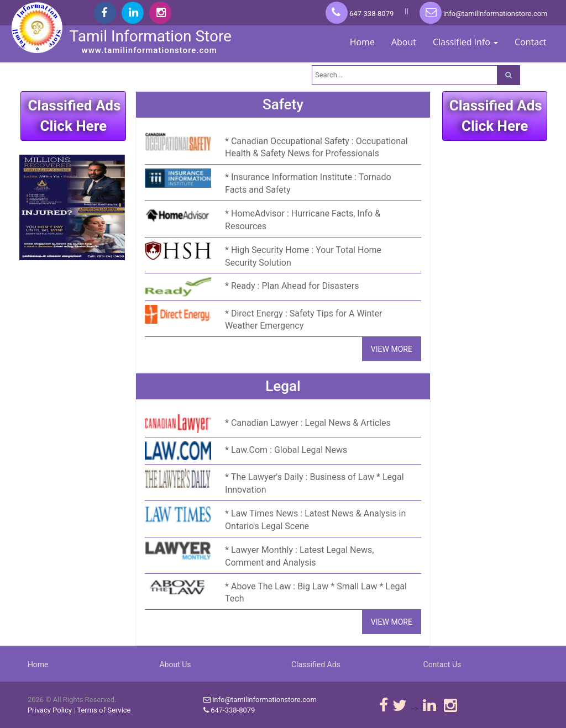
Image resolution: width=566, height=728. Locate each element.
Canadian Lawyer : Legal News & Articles (311, 423)
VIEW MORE (392, 349)
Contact (530, 42)
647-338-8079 (360, 14)
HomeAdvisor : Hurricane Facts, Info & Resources (303, 220)
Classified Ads (316, 664)
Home (362, 42)
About (404, 42)
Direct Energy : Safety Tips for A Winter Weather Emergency (303, 320)
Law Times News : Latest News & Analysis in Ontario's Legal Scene (315, 520)
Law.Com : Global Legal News (289, 450)
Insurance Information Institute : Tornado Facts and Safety (308, 183)
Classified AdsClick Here (74, 116)
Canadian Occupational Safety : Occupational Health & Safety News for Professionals (316, 147)
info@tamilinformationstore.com (484, 14)
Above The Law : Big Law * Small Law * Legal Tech (316, 593)
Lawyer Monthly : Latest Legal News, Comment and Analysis (299, 556)
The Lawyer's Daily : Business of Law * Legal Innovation (315, 483)
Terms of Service (104, 710)
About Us (175, 664)
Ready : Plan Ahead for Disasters (295, 286)
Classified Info (465, 42)
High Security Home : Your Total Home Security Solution (303, 256)
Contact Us (442, 664)
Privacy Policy (50, 710)
